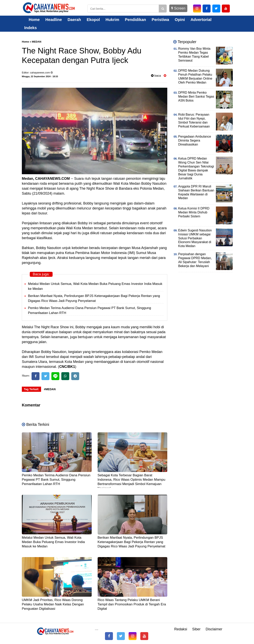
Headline (54, 20)
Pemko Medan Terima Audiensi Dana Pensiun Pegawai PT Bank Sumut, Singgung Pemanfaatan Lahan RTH (56, 480)
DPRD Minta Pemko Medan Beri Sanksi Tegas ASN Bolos (196, 97)
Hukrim (112, 20)
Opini (180, 20)
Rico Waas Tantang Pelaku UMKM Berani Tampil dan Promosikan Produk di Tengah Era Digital (132, 604)
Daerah (74, 20)
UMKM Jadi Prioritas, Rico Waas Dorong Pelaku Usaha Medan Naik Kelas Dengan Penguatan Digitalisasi (53, 604)
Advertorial (201, 20)
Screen (178, 8)
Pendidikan (135, 20)
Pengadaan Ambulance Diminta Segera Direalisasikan (195, 140)
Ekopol (93, 20)
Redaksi (181, 629)
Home (32, 20)
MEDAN (37, 42)
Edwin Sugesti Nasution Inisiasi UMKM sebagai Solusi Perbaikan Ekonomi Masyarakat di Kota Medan (195, 238)
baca (156, 76)
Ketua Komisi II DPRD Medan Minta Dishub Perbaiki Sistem (194, 212)
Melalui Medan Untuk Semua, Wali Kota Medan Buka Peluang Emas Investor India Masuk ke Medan (53, 542)
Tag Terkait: (31, 389)
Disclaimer (214, 629)
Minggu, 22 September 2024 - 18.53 (40, 76)
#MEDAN (50, 389)
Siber (196, 629)
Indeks (30, 28)
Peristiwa (160, 20)
